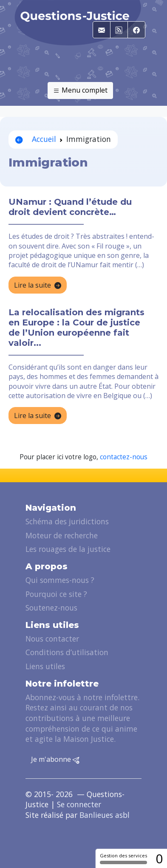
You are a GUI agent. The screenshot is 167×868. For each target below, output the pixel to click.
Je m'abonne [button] (55, 760)
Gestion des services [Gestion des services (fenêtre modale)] (123, 858)
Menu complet (80, 90)
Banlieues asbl (105, 815)
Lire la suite (38, 286)
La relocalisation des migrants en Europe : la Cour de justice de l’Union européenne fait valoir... (76, 328)
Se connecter (79, 804)
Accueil (36, 139)
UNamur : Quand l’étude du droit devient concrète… (70, 207)
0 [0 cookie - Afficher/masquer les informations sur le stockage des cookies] (159, 858)
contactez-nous (124, 457)
